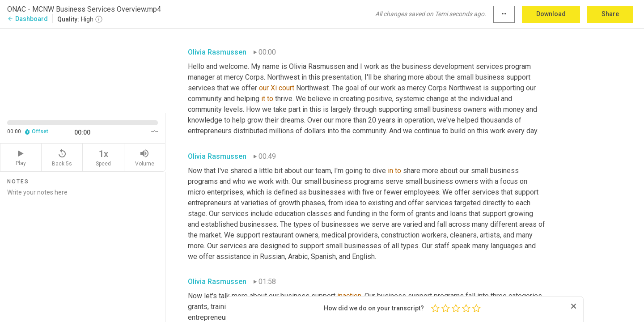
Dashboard (28, 19)
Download (551, 14)
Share (610, 14)
